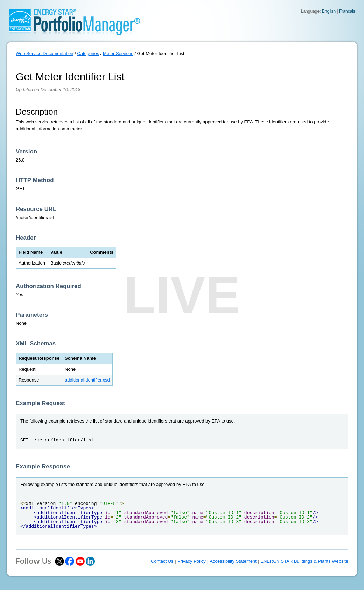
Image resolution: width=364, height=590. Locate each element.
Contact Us (162, 561)
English (329, 11)
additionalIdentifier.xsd (87, 380)
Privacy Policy (192, 561)
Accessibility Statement (233, 561)
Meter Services (118, 53)
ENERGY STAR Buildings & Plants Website (304, 561)
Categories (88, 53)
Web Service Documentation (45, 53)
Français (347, 11)
